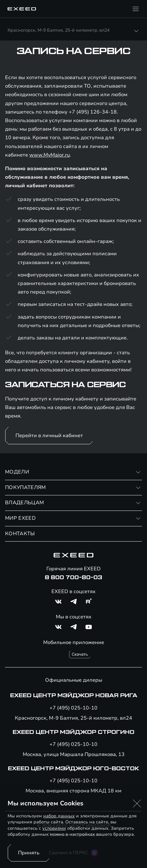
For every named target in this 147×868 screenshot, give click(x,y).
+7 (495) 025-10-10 (73, 708)
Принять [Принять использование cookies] (29, 853)
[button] (137, 803)
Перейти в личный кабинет (49, 436)
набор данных (59, 816)
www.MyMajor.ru (50, 155)
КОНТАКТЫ (20, 534)
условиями (54, 828)
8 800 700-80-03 (73, 578)
